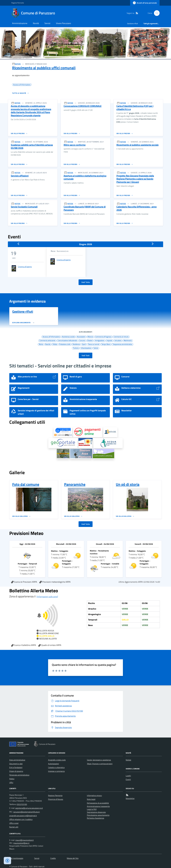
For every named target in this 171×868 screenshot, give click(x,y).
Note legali (91, 799)
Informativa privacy (94, 795)
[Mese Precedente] (18, 244)
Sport (84, 344)
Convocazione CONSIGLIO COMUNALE (83, 106)
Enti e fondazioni (16, 767)
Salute (96, 348)
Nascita (48, 344)
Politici (12, 779)
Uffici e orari (14, 823)
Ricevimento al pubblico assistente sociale (137, 145)
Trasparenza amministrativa (122, 344)
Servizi (47, 23)
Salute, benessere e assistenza (99, 760)
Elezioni (90, 340)
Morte (41, 344)
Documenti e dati (16, 764)
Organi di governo (16, 771)
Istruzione (118, 340)
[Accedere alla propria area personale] (145, 3)
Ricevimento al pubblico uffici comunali (44, 68)
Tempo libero (106, 344)
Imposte (109, 340)
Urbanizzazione (86, 348)
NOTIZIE (18, 64)
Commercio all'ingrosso (103, 337)
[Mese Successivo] (153, 244)
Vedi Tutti (86, 355)
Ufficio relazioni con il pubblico (21, 819)
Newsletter (130, 798)
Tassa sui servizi (94, 344)
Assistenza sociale (68, 337)
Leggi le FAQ (92, 809)
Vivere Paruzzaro (64, 23)
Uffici (11, 782)
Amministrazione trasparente (98, 806)
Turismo (76, 348)
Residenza (76, 344)
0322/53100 (22, 804)
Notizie (128, 760)
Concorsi (82, 340)
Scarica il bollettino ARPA (24, 645)
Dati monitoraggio (16, 858)
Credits (53, 858)
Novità (36, 23)
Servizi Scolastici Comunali (24, 207)
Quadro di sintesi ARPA (50, 645)
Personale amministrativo (19, 775)
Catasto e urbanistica (56, 767)
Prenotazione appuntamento (98, 815)
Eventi (128, 779)
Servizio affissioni (20, 176)
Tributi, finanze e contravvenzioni (100, 764)
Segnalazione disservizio (96, 812)
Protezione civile (65, 344)
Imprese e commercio (56, 771)
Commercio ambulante (47, 340)
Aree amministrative (17, 760)
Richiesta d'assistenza (95, 818)
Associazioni (81, 337)
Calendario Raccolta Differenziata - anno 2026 (137, 208)
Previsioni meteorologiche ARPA (55, 582)
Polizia (55, 344)
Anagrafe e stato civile (57, 760)
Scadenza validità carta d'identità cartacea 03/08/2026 (32, 146)
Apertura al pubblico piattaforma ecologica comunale (85, 177)
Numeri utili (14, 827)
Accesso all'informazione (51, 337)
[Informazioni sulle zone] (47, 597)
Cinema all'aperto (25, 267)
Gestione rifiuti (132, 23)
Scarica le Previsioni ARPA (24, 582)
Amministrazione (20, 23)
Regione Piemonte (18, 3)
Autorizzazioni (54, 764)
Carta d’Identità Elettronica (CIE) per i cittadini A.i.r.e (135, 108)
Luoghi (128, 776)
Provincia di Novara (56, 799)
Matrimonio (128, 340)
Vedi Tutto (86, 282)
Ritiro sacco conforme (75, 145)
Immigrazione (100, 340)
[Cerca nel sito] (156, 13)
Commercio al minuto (121, 337)
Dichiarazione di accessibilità (98, 803)
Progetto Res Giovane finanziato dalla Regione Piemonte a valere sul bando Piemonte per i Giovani (135, 179)
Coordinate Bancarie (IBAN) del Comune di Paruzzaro (85, 208)
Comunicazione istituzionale (67, 340)
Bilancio (90, 337)
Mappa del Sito (73, 858)
